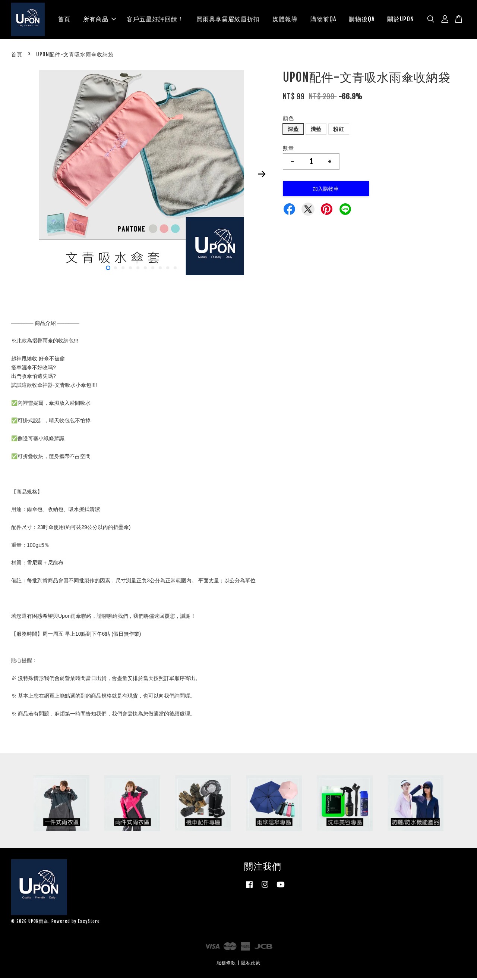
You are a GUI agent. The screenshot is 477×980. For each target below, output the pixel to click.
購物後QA (362, 20)
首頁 (64, 20)
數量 (288, 150)
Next (262, 176)
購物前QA (323, 20)
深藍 (293, 131)
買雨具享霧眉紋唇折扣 (228, 20)
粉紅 (339, 131)
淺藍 (316, 131)
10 (175, 270)
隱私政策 (251, 965)
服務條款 (226, 965)
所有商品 (99, 20)
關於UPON (401, 20)
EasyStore (89, 923)
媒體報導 (285, 20)
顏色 (288, 120)
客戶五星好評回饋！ (155, 20)
